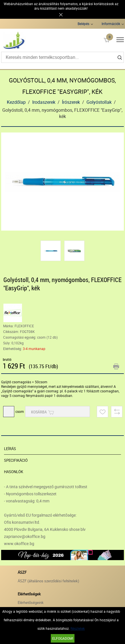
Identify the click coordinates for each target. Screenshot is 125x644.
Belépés (83, 24)
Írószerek (71, 102)
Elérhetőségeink (31, 602)
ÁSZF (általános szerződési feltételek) (49, 581)
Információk (111, 24)
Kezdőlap (16, 102)
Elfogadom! (63, 638)
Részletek (78, 628)
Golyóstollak (99, 102)
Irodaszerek (44, 102)
